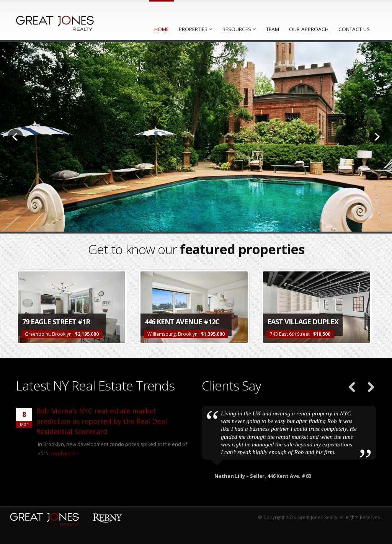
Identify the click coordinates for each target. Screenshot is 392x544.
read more (65, 453)
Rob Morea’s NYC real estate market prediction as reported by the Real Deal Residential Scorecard (101, 421)
